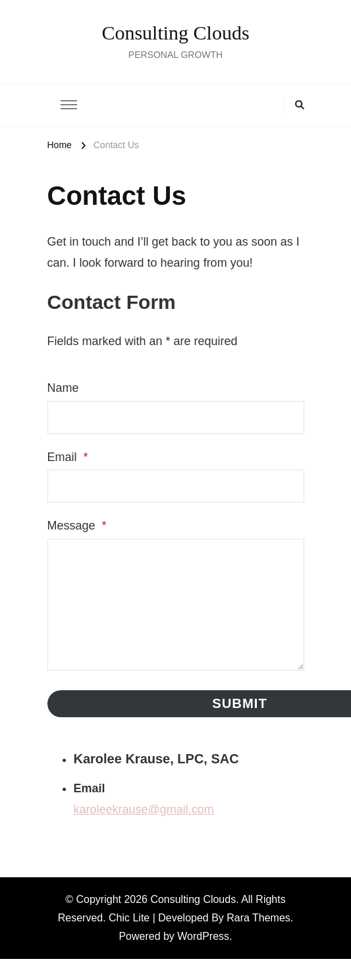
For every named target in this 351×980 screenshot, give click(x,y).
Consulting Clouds (175, 33)
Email (68, 457)
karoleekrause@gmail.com (144, 809)
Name (63, 388)
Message (77, 526)
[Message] (176, 605)
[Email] (176, 486)
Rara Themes (258, 918)
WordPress (203, 936)
